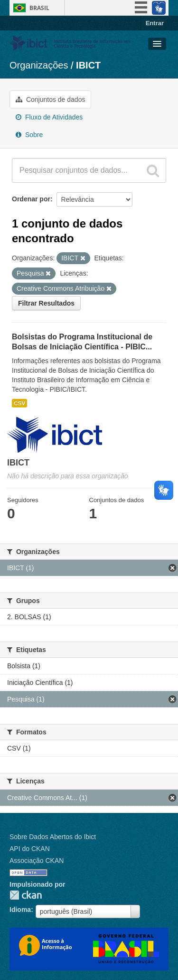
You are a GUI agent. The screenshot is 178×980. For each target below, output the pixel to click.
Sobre (29, 135)
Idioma (20, 910)
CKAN (26, 895)
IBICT (88, 65)
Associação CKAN (37, 861)
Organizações (39, 65)
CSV (19, 403)
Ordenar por (31, 199)
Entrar (155, 23)
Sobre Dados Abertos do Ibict (53, 837)
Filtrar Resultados (46, 303)
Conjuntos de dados (50, 99)
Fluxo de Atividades (49, 117)
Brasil (39, 8)
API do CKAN (30, 849)
